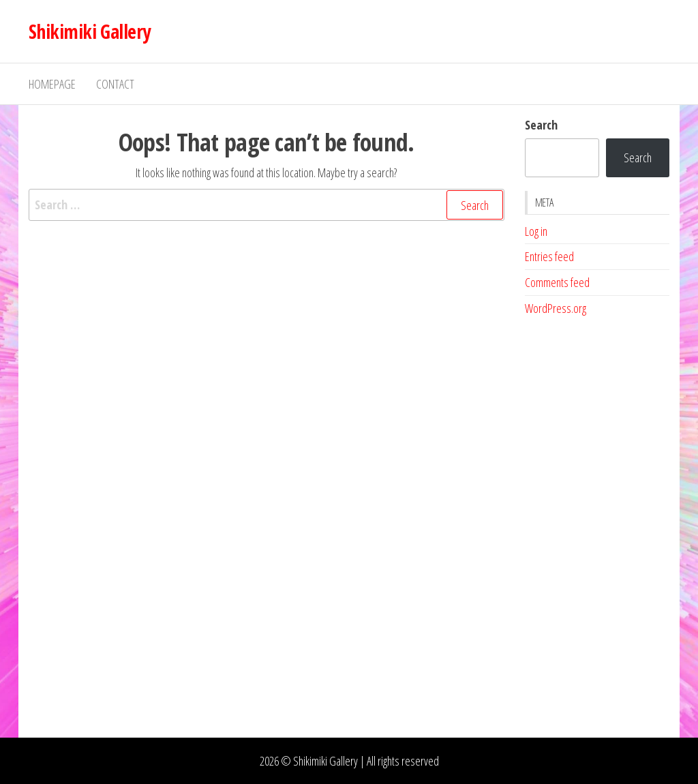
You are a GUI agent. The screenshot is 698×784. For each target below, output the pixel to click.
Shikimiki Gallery (89, 31)
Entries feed (549, 256)
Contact (115, 84)
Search (541, 125)
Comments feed (557, 282)
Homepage (52, 84)
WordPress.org (556, 308)
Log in (536, 231)
